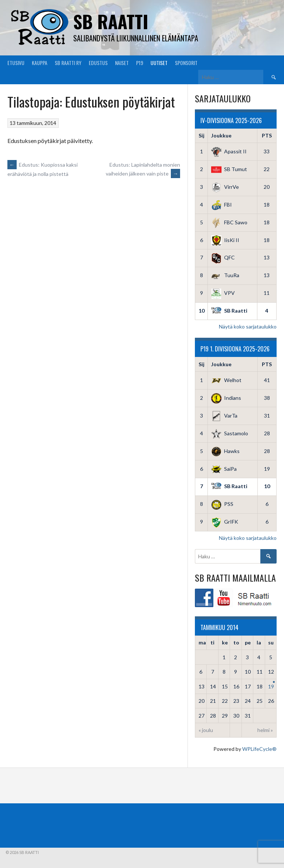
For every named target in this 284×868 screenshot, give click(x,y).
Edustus (98, 63)
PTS (267, 135)
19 (271, 686)
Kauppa (40, 63)
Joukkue (221, 135)
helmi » (265, 730)
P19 (140, 63)
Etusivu (16, 63)
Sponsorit (186, 63)
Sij (202, 135)
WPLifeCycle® (259, 749)
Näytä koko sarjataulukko (248, 326)
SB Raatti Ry (68, 63)
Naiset (122, 63)
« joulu (206, 730)
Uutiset (159, 63)
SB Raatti (111, 21)
